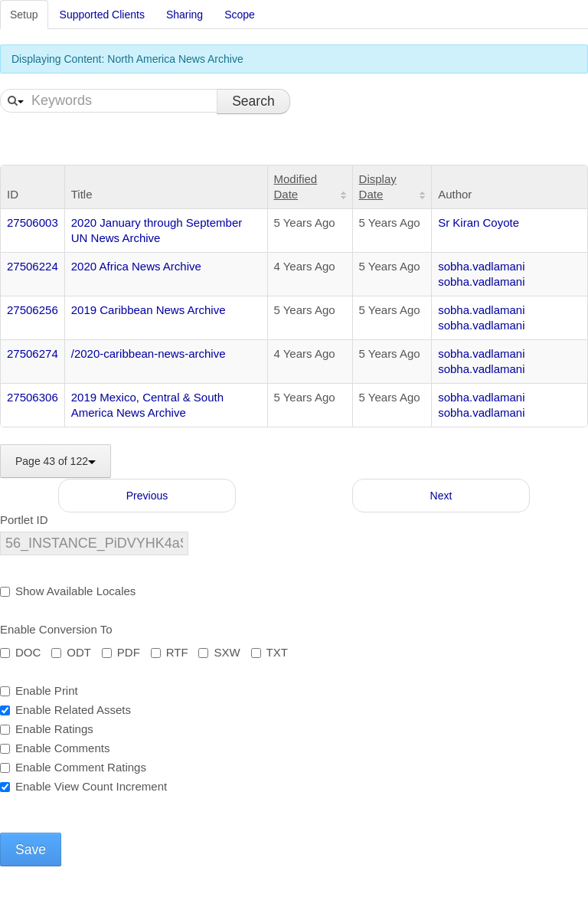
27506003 (33, 223)
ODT (71, 652)
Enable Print (39, 691)
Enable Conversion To (56, 629)
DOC (20, 652)
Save (31, 850)
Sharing (185, 15)
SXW (219, 652)
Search (253, 101)
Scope (240, 15)
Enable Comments (55, 748)
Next (441, 496)
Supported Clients (102, 15)
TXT (269, 652)
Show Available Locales (68, 591)
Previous (147, 496)
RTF (170, 652)
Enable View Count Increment (83, 786)
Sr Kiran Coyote (479, 223)
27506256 (33, 310)
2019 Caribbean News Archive (149, 310)
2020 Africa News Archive (136, 266)
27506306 (33, 397)
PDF (121, 652)
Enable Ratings (47, 729)
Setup (24, 15)
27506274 (33, 354)
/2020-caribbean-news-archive (149, 354)
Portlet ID (24, 520)
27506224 (33, 266)
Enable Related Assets (65, 710)
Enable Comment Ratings (73, 767)
